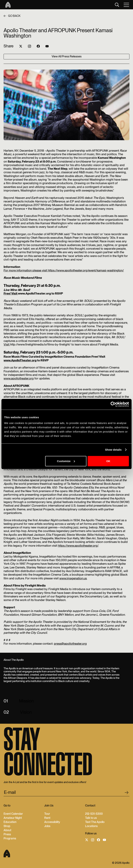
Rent (47, 818)
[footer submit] (127, 793)
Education (10, 822)
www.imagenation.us (73, 578)
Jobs (47, 826)
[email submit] (66, 793)
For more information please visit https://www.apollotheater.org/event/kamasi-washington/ (64, 270)
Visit (7, 344)
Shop (7, 826)
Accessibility (52, 822)
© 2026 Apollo (121, 863)
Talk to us (91, 818)
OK (108, 461)
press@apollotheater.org (70, 644)
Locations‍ (91, 826)
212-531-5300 (94, 814)
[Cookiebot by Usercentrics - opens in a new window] (113, 404)
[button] (127, 5)
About (7, 830)
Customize (66, 461)
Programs (10, 838)
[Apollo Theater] (7, 5)
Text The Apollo (95, 822)
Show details (113, 450)
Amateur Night (13, 818)
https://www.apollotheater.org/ (78, 546)
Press (7, 834)
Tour (47, 814)
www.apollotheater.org (19, 378)
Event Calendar (13, 814)
